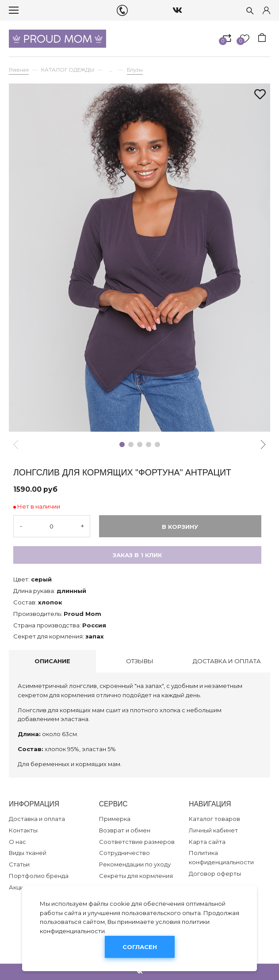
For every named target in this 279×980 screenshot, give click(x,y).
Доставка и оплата (227, 661)
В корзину (180, 527)
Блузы (135, 70)
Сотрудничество (124, 853)
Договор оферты (215, 874)
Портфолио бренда (39, 876)
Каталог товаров (214, 819)
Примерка (115, 819)
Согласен (140, 947)
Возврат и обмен (125, 830)
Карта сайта (207, 842)
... (111, 70)
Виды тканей (28, 853)
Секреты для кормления (136, 876)
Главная (19, 70)
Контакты (23, 830)
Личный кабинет (213, 830)
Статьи (19, 864)
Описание (52, 661)
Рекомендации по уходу (135, 864)
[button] (122, 444)
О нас (17, 842)
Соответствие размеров (137, 842)
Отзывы (140, 661)
